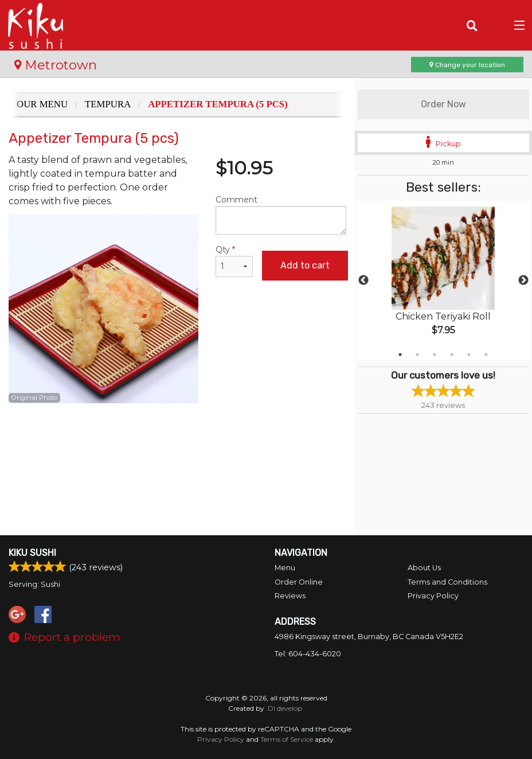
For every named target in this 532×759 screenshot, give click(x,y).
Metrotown (56, 65)
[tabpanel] (443, 281)
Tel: (308, 654)
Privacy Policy (433, 596)
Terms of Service (287, 739)
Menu (285, 568)
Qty (234, 261)
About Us (424, 568)
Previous (363, 281)
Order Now (443, 104)
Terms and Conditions (447, 582)
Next (523, 281)
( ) (495, 25)
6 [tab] (486, 355)
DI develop (285, 708)
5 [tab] (469, 355)
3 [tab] (435, 355)
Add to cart (305, 265)
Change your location (467, 65)
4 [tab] (452, 355)
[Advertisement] (177, 441)
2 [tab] (417, 355)
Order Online (299, 582)
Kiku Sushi (32, 553)
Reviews (290, 596)
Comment (281, 215)
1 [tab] (400, 355)
